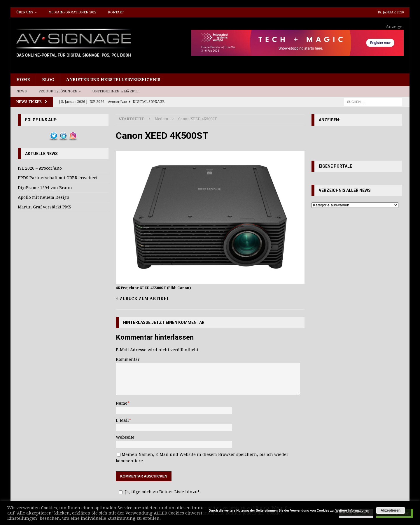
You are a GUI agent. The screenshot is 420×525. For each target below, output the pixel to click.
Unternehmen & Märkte (115, 91)
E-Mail (122, 420)
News (22, 91)
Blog (48, 80)
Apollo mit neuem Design (44, 197)
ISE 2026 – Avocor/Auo (40, 168)
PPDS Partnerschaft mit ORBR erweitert (58, 178)
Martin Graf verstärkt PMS (44, 207)
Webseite (125, 437)
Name (122, 403)
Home (23, 80)
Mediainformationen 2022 (72, 12)
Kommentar (128, 359)
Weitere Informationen (352, 510)
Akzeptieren (391, 510)
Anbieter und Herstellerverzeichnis (113, 80)
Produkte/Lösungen (58, 91)
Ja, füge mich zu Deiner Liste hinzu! (158, 492)
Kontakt (116, 12)
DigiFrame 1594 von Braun (45, 188)
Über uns (25, 12)
